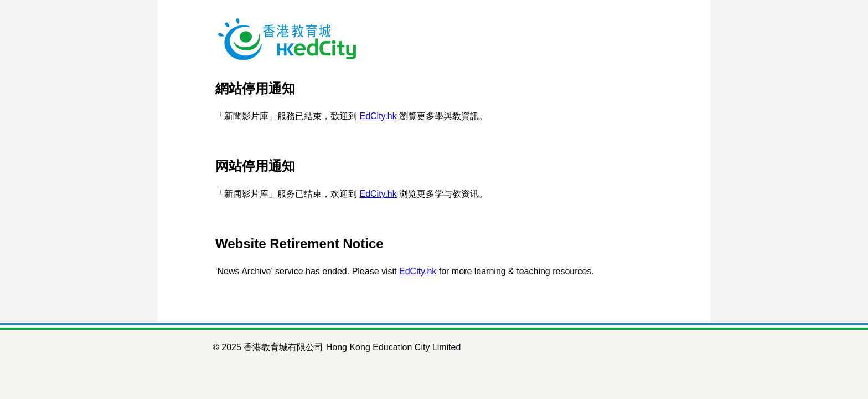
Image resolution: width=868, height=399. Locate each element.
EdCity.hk (378, 116)
